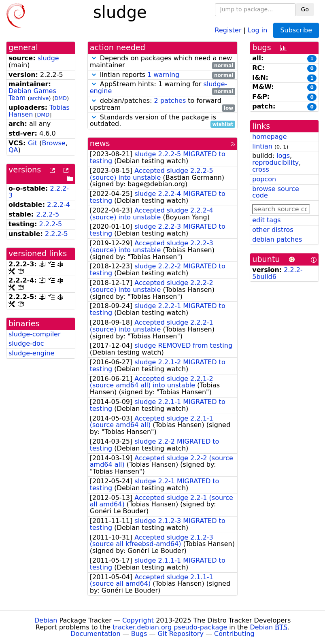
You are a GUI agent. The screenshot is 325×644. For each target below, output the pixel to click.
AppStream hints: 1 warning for (163, 88)
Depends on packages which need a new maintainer (163, 62)
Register (228, 30)
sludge (48, 58)
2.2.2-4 (58, 205)
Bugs (139, 634)
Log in (257, 30)
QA (13, 150)
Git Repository (181, 634)
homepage (269, 137)
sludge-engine (31, 353)
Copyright (138, 620)
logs (283, 156)
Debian (46, 620)
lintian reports (163, 75)
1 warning (163, 75)
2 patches (170, 101)
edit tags (266, 220)
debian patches (277, 239)
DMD (61, 98)
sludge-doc (26, 343)
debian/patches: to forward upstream (163, 104)
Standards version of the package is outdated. (163, 121)
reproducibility (275, 163)
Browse (53, 143)
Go (305, 9)
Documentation (95, 634)
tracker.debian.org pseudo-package (170, 627)
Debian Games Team (32, 94)
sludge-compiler (35, 334)
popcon (264, 179)
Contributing (234, 634)
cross (260, 169)
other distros (273, 230)
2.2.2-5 (48, 214)
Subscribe (296, 30)
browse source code (276, 192)
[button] (94, 58)
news (100, 143)
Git (33, 143)
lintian (262, 146)
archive (39, 98)
